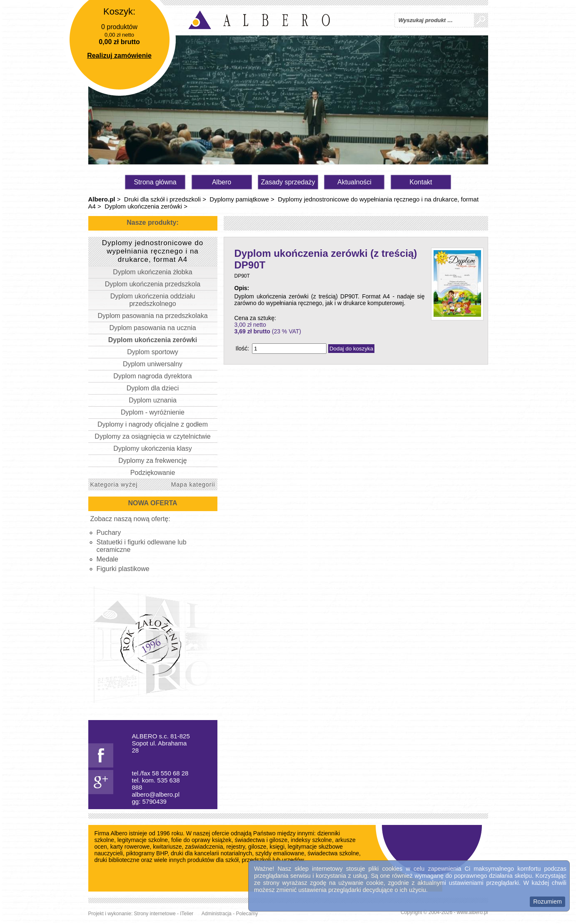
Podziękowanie (153, 473)
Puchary (109, 533)
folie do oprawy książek (201, 840)
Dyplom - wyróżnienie (153, 412)
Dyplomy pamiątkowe (239, 199)
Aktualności (354, 182)
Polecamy (247, 914)
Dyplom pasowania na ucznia (152, 328)
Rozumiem (547, 902)
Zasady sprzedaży (288, 182)
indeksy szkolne (311, 840)
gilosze (257, 847)
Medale (107, 559)
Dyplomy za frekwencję (153, 461)
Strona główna (155, 182)
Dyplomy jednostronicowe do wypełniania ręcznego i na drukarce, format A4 (153, 251)
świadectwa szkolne (333, 853)
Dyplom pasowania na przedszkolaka (152, 316)
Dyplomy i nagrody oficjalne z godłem (153, 424)
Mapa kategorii (193, 484)
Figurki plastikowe (123, 569)
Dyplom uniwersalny (153, 364)
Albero (222, 182)
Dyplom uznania (153, 400)
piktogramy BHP (147, 853)
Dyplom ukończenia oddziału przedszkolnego (153, 300)
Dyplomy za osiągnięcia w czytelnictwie (152, 436)
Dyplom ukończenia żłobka (152, 272)
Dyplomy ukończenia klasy (153, 448)
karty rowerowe (130, 847)
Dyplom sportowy (153, 352)
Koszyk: (119, 11)
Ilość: (243, 348)
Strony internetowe (155, 914)
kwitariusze (167, 847)
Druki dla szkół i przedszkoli (162, 199)
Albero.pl (102, 199)
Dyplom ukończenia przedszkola (153, 284)
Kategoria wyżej (114, 484)
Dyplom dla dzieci (153, 388)
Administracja (217, 914)
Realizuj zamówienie (119, 56)
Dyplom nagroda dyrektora (153, 376)
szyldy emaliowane (280, 853)
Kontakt (421, 182)
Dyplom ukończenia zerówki (143, 206)
